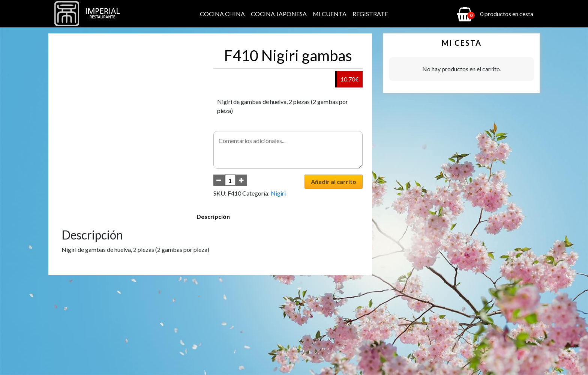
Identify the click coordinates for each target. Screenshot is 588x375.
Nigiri (278, 193)
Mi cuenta (330, 14)
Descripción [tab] (213, 216)
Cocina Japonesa (279, 14)
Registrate (370, 14)
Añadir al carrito (334, 181)
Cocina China (222, 14)
